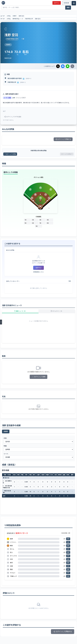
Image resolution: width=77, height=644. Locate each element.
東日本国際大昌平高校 (15, 78)
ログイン (57, 3)
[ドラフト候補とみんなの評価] (3, 3)
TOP (3, 16)
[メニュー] (74, 3)
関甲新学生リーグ (18, 19)
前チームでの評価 (10, 154)
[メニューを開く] (1, 322)
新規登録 (66, 3)
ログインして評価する (63, 139)
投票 (68, 539)
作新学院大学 (29, 19)
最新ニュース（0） (20, 311)
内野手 (15, 16)
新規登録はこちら (38, 272)
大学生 (9, 16)
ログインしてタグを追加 (13, 117)
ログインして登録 (39, 377)
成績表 (6, 431)
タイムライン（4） (57, 311)
